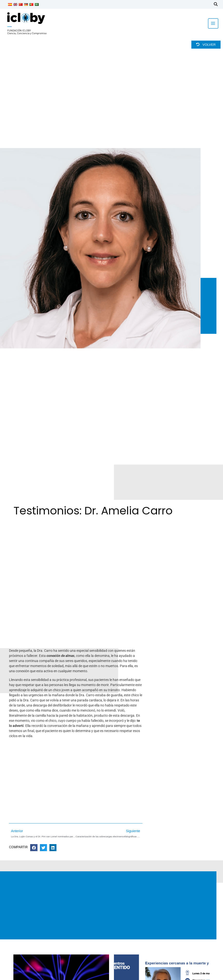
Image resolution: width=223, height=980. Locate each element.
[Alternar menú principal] (213, 23)
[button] (216, 5)
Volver (206, 45)
